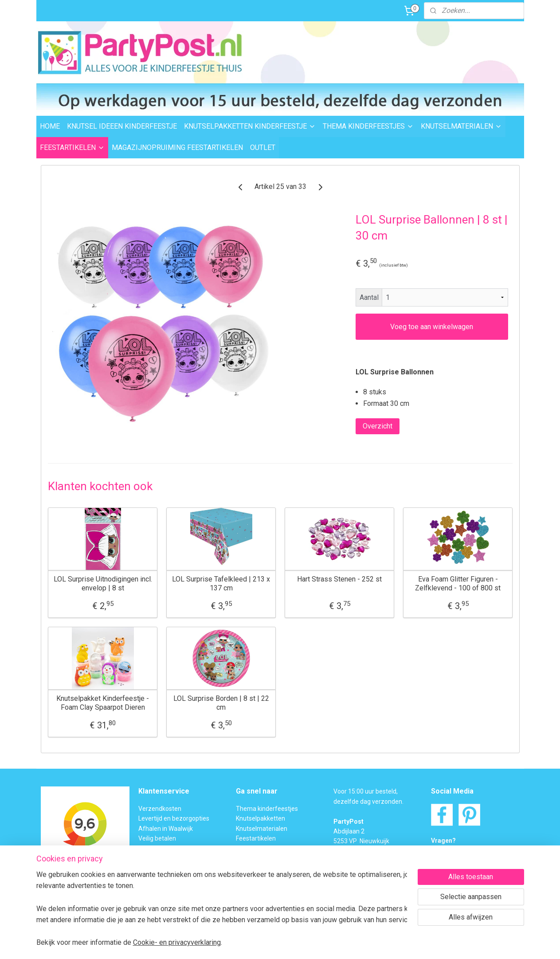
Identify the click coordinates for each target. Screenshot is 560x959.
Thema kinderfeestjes (267, 809)
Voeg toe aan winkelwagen (432, 327)
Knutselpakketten (260, 818)
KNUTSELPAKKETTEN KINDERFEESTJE (250, 126)
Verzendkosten (160, 809)
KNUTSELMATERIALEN (461, 126)
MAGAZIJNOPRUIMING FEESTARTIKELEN (177, 147)
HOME (50, 126)
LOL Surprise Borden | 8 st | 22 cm (221, 703)
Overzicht (377, 426)
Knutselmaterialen (262, 829)
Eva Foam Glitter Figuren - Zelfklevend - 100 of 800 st (458, 583)
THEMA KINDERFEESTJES (368, 126)
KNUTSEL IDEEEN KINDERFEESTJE (122, 126)
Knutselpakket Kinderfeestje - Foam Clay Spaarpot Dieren (103, 703)
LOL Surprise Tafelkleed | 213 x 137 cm (221, 583)
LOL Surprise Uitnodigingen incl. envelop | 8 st (102, 583)
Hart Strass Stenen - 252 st (339, 579)
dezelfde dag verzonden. (368, 802)
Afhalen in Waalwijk (166, 829)
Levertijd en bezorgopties (174, 818)
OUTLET (263, 147)
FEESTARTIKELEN (72, 147)
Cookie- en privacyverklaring (177, 942)
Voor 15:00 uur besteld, (366, 791)
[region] (222, 908)
